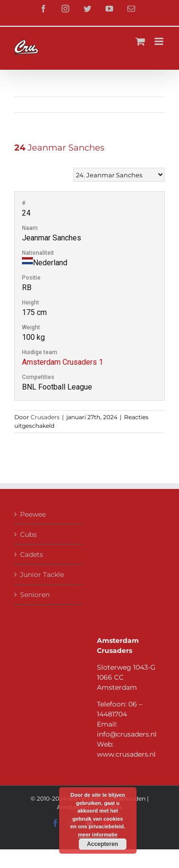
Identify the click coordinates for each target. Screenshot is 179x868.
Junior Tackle (42, 575)
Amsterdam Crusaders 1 (63, 362)
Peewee (33, 514)
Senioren (35, 595)
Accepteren (102, 844)
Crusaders (45, 417)
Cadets (32, 554)
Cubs (28, 534)
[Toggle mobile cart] (140, 41)
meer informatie (98, 835)
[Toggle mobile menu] (160, 41)
